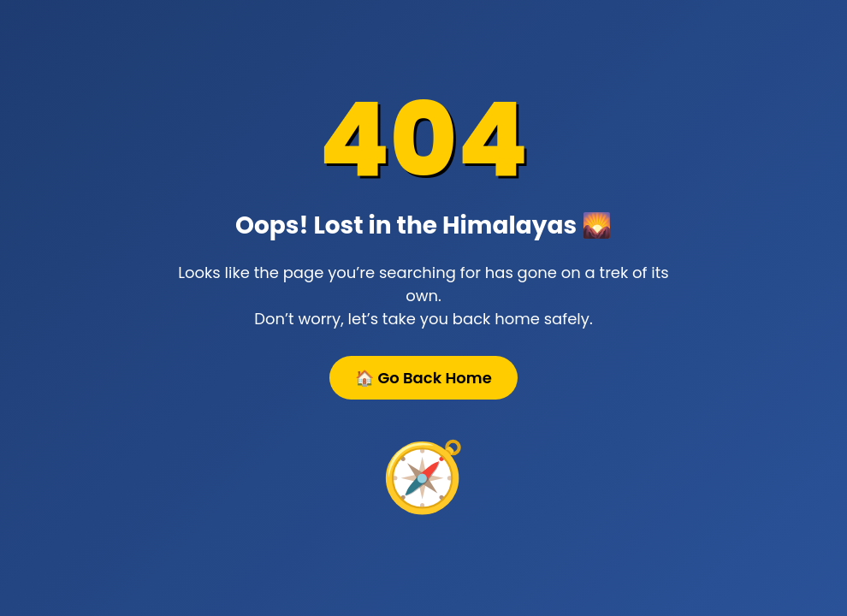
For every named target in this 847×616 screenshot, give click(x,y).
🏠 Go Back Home (423, 378)
